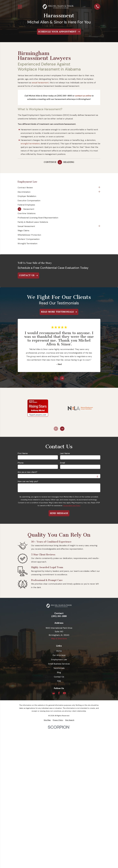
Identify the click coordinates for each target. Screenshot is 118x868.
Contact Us (59, 677)
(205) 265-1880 (59, 616)
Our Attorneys (59, 655)
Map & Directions (59, 639)
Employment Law (59, 660)
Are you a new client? (27, 472)
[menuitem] (57, 188)
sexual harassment (40, 83)
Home (59, 651)
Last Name (65, 453)
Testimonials (59, 668)
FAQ (59, 681)
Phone (21, 463)
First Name (23, 453)
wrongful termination (30, 144)
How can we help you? (28, 481)
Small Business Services (59, 664)
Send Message (59, 513)
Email (62, 463)
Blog (59, 672)
